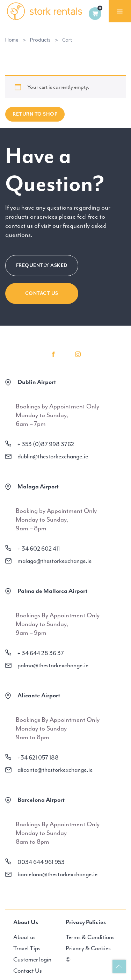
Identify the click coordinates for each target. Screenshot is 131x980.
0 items (95, 14)
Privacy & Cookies (88, 948)
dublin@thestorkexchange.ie (53, 456)
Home (12, 40)
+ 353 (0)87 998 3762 (46, 444)
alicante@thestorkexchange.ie (55, 770)
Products (40, 40)
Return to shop (35, 114)
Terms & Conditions (90, 937)
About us (24, 937)
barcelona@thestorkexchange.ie (57, 874)
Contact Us (28, 971)
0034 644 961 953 (41, 862)
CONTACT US (42, 293)
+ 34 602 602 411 (39, 549)
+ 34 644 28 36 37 (41, 653)
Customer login (32, 959)
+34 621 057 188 (38, 757)
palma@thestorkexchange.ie (53, 665)
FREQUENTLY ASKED (42, 265)
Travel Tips (27, 948)
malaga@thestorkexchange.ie (54, 561)
